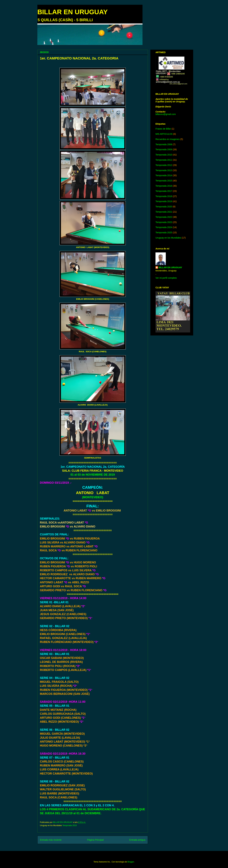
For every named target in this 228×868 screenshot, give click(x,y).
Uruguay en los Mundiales (168, 238)
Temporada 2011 (164, 160)
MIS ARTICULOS (164, 134)
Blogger (131, 862)
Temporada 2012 (164, 165)
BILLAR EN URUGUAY (73, 12)
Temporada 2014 (164, 175)
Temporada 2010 (164, 155)
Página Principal (95, 840)
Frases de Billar (163, 129)
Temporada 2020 (164, 207)
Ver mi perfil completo (166, 278)
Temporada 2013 (164, 170)
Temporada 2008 (164, 144)
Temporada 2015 (164, 181)
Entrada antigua (137, 840)
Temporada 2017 (164, 191)
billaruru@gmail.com (166, 114)
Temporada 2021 (164, 212)
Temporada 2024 (164, 227)
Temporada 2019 (70, 825)
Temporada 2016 (164, 186)
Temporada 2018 (164, 196)
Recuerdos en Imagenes (168, 139)
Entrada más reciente (51, 840)
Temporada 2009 (164, 149)
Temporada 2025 (164, 232)
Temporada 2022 (164, 217)
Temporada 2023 (164, 222)
